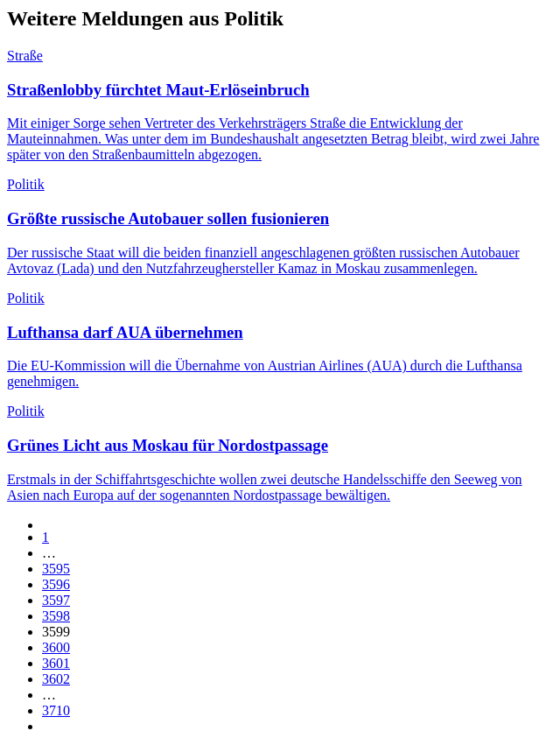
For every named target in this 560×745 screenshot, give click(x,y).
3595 (56, 569)
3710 (56, 710)
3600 (56, 647)
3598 (56, 616)
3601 (56, 663)
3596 (56, 584)
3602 (56, 679)
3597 (56, 600)
